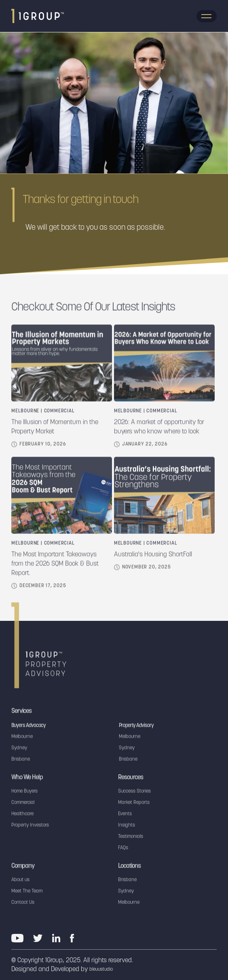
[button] (207, 16)
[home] (38, 16)
